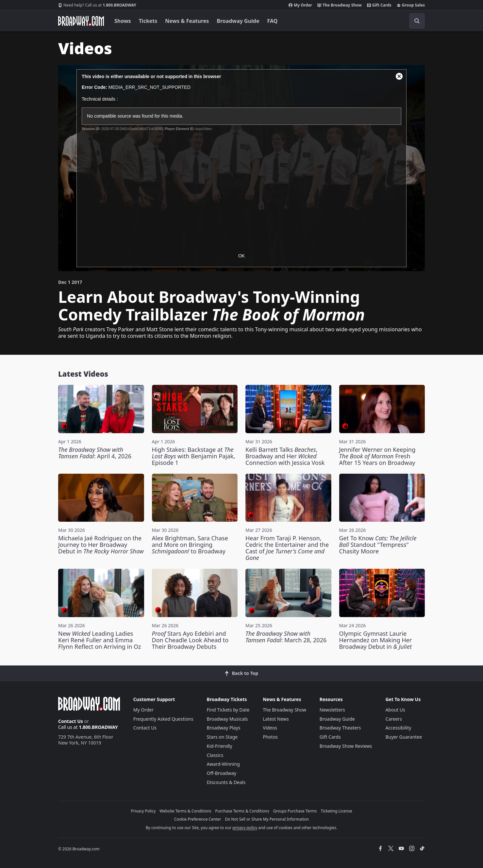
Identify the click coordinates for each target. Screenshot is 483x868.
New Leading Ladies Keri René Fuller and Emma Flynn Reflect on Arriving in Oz (100, 640)
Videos (270, 728)
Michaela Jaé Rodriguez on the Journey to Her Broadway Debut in (101, 545)
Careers (393, 719)
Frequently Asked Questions (163, 719)
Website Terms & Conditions (185, 811)
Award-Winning (223, 764)
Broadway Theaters (340, 728)
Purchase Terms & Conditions (242, 811)
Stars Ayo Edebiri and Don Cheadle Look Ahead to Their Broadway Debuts (190, 640)
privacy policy (245, 828)
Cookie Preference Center (198, 819)
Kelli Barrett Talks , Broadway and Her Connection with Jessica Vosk (285, 456)
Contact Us (71, 721)
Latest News (276, 719)
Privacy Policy (143, 811)
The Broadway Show (340, 5)
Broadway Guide (238, 21)
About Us (395, 710)
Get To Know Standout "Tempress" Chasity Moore (378, 545)
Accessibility (398, 728)
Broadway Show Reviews (346, 746)
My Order (300, 5)
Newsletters (332, 710)
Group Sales (411, 5)
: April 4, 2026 (95, 453)
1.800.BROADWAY (97, 5)
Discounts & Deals (226, 782)
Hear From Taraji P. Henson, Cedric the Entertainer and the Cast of (287, 548)
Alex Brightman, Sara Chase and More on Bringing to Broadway (190, 545)
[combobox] (388, 21)
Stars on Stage (222, 737)
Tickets (148, 21)
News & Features (187, 21)
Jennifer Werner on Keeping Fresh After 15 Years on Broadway (377, 456)
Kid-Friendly (220, 746)
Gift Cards (379, 5)
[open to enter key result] (417, 21)
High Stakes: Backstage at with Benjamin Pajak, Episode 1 (194, 456)
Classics (215, 755)
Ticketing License (337, 811)
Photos (270, 737)
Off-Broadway (222, 773)
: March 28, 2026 (286, 637)
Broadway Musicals (227, 719)
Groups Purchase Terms (295, 811)
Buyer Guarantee (404, 737)
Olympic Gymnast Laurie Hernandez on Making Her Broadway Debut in (376, 640)
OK (241, 256)
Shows (123, 21)
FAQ (273, 21)
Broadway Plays (224, 728)
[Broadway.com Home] (81, 21)
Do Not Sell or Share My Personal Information (267, 819)
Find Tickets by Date (228, 710)
